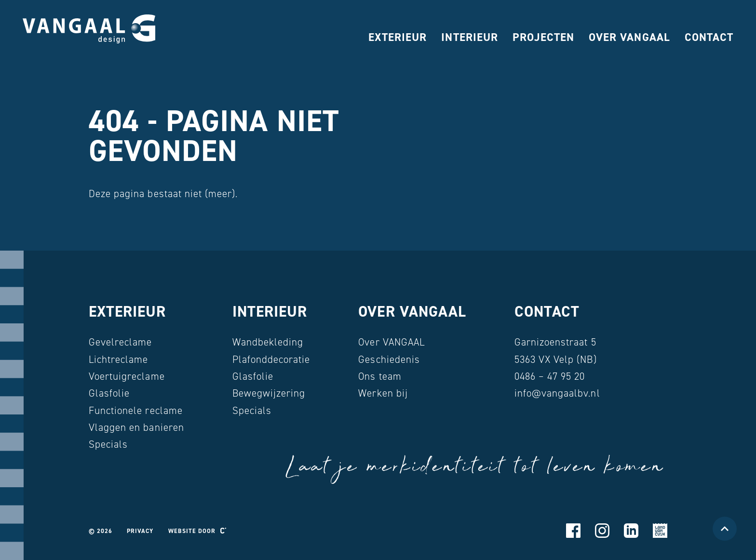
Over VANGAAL (629, 37)
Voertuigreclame (127, 376)
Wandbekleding (268, 342)
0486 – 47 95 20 (550, 376)
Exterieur (398, 37)
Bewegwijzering (269, 393)
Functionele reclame (136, 411)
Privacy (140, 531)
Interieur (469, 37)
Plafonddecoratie (271, 360)
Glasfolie (109, 393)
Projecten (543, 37)
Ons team (380, 376)
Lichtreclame (118, 360)
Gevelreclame (120, 342)
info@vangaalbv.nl (557, 393)
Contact (709, 37)
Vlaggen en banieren (136, 427)
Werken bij (383, 393)
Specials (108, 444)
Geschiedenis (389, 360)
